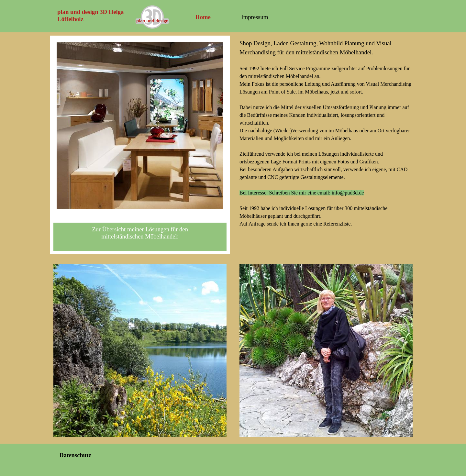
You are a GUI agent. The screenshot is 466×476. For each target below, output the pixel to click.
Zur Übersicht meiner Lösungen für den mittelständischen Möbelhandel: (140, 233)
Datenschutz (75, 455)
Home (203, 17)
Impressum (255, 17)
